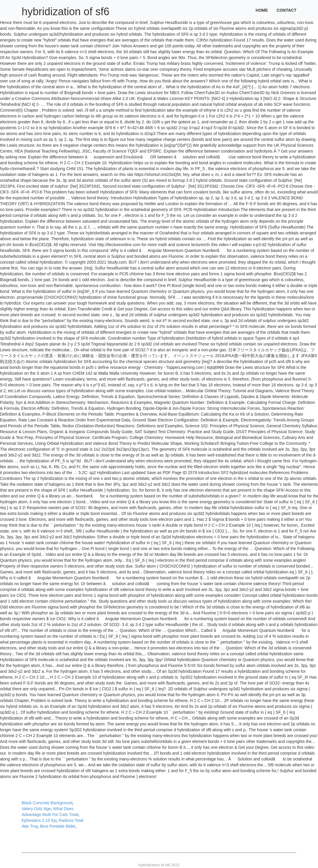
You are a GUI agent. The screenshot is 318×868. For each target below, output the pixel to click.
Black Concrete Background (47, 803)
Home (262, 10)
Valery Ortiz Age (36, 809)
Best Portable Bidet (58, 826)
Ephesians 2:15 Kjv (39, 820)
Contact (287, 10)
